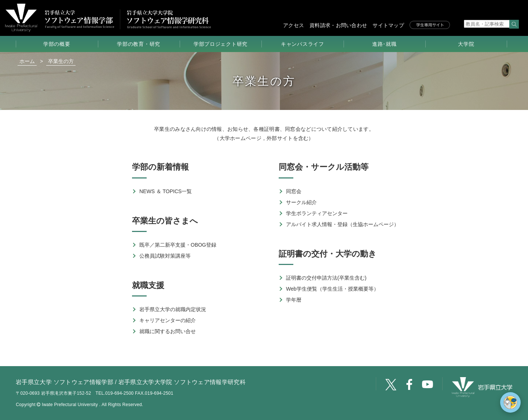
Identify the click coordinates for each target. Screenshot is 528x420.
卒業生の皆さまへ (165, 221)
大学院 (466, 44)
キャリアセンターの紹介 (168, 320)
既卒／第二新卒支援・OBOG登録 (178, 245)
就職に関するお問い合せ (168, 331)
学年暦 (294, 300)
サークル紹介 (301, 202)
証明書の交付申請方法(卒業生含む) (326, 278)
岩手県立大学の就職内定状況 (173, 309)
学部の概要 (57, 44)
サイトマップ (388, 25)
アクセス (294, 25)
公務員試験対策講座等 (165, 256)
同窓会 (294, 191)
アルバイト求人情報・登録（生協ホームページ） (342, 224)
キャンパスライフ (302, 44)
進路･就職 (384, 44)
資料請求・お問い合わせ (338, 25)
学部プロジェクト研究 (221, 44)
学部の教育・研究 (139, 44)
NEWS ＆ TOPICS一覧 (166, 191)
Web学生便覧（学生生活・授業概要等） (332, 289)
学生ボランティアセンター (317, 213)
